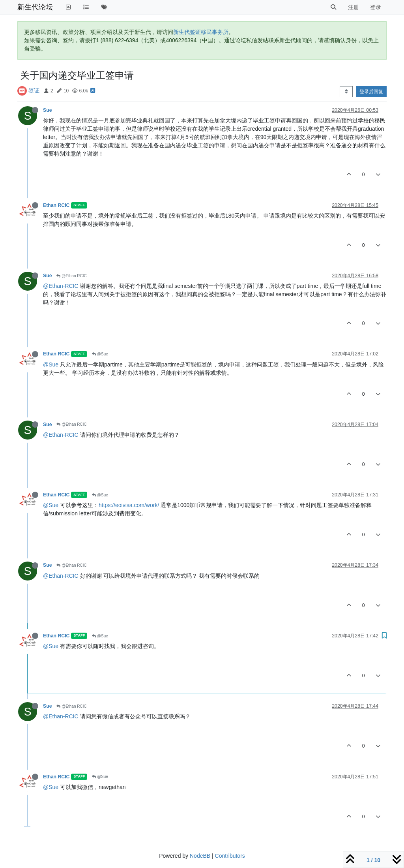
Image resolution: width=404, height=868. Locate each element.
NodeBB (200, 856)
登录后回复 (371, 92)
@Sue (100, 354)
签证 (34, 90)
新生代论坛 (35, 7)
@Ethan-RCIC (61, 286)
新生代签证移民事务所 (201, 32)
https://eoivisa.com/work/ (129, 505)
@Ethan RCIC (71, 276)
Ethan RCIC (56, 205)
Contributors (230, 856)
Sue (47, 110)
